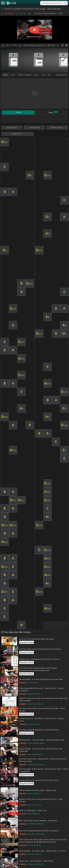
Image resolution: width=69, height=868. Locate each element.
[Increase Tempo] (20, 45)
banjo (36, 75)
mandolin (28, 75)
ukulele (21, 75)
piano (13, 75)
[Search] (65, 3)
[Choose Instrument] (49, 75)
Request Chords (27, 642)
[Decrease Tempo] (3, 45)
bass (44, 75)
